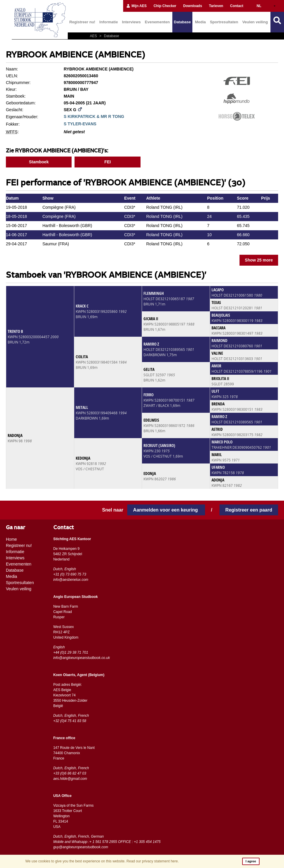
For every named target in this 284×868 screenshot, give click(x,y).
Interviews (131, 22)
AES (94, 36)
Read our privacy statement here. (152, 861)
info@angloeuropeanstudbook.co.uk (82, 658)
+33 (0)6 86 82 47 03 (70, 773)
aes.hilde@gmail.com (70, 779)
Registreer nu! (82, 22)
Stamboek (39, 162)
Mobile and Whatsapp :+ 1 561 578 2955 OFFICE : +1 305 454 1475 (107, 842)
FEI (108, 162)
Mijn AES (136, 6)
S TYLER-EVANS (80, 124)
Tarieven (216, 6)
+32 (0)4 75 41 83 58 (70, 721)
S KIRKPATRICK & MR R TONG (94, 116)
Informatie (109, 22)
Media (200, 22)
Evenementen (157, 22)
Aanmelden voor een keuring (166, 510)
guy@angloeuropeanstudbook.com (81, 847)
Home (11, 539)
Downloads (193, 6)
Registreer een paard (249, 510)
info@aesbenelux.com (71, 580)
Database (182, 22)
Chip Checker (165, 6)
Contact (237, 6)
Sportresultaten (224, 22)
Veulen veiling (255, 22)
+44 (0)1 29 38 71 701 (71, 652)
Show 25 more (259, 260)
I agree (251, 861)
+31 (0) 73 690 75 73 (70, 574)
